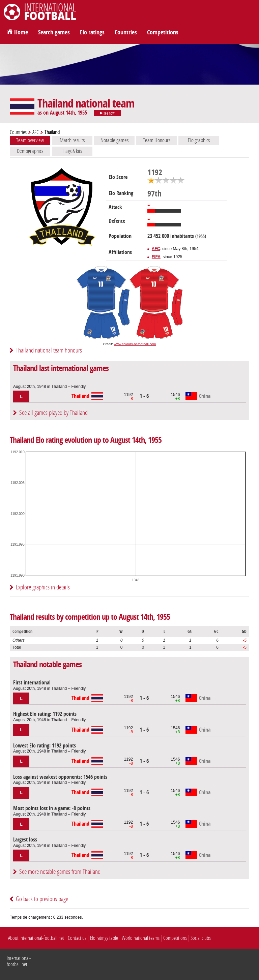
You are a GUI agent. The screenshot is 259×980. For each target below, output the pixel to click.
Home (21, 32)
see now (107, 113)
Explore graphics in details (43, 587)
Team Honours (157, 140)
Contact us (77, 938)
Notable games (114, 140)
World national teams (141, 938)
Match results (72, 140)
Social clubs (201, 938)
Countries (126, 32)
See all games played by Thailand (53, 413)
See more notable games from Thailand (60, 872)
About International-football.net (36, 938)
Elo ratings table (104, 938)
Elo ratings (92, 32)
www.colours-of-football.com (135, 344)
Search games (54, 32)
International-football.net (19, 961)
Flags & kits (72, 151)
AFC (36, 132)
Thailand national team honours (49, 350)
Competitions (163, 32)
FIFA (156, 257)
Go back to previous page (42, 899)
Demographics (30, 151)
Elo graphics (199, 140)
